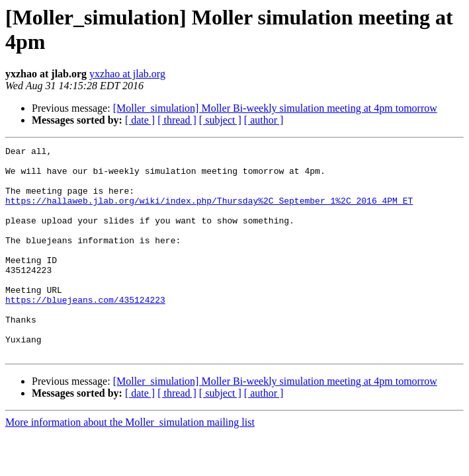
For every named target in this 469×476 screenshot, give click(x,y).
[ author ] (264, 120)
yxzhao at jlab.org (127, 74)
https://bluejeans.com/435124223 (85, 331)
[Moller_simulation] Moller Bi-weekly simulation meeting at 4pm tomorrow (275, 108)
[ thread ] (177, 120)
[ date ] (140, 120)
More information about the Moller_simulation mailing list (130, 464)
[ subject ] (220, 120)
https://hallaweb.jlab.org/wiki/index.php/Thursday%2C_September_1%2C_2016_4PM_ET (209, 212)
